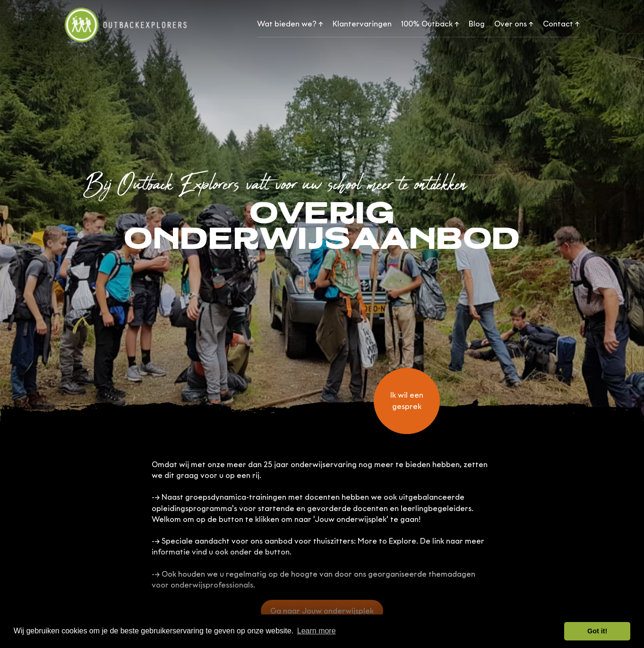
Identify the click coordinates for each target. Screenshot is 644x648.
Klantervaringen (362, 24)
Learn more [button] (317, 631)
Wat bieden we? (290, 24)
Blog (477, 24)
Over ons (514, 24)
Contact (561, 24)
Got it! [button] (597, 631)
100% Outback (430, 24)
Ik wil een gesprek (407, 401)
